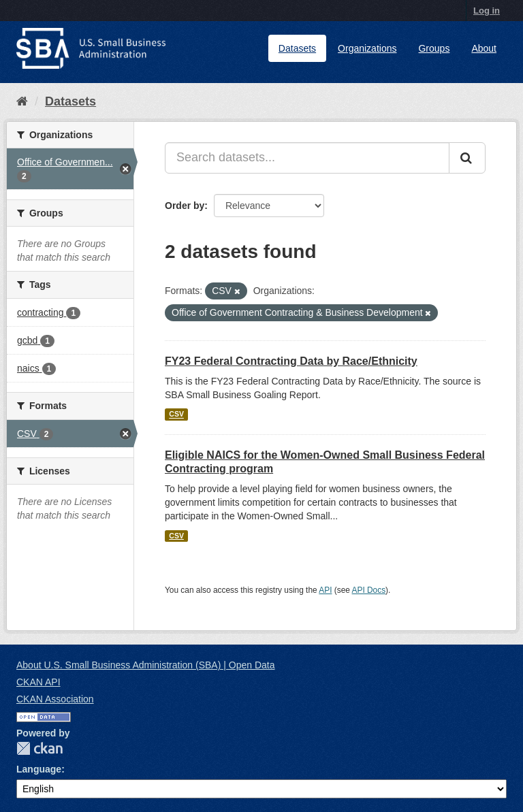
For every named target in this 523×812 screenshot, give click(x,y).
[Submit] (467, 158)
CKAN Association (55, 699)
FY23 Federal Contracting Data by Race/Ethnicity (291, 361)
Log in (487, 11)
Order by (185, 206)
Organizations (367, 48)
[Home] (22, 101)
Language (39, 769)
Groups (434, 48)
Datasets (297, 48)
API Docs (369, 590)
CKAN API (38, 682)
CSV (176, 415)
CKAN (39, 748)
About (484, 48)
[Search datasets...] (307, 158)
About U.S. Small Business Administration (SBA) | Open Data (145, 665)
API (325, 590)
